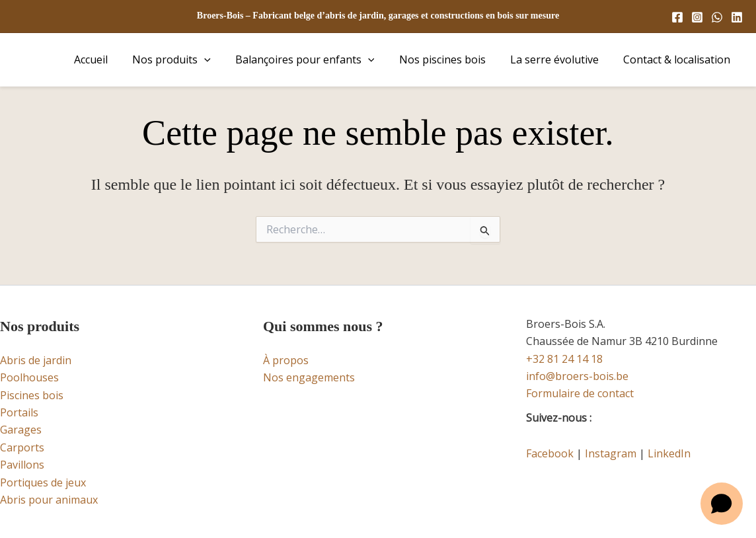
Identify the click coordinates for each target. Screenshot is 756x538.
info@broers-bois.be (577, 376)
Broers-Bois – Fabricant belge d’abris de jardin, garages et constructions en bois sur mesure (378, 16)
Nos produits (187, 59)
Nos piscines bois (451, 59)
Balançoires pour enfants (317, 59)
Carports (22, 447)
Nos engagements (309, 377)
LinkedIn (669, 453)
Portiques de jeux (43, 482)
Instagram (611, 453)
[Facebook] (677, 17)
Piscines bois (32, 395)
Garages (21, 430)
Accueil (110, 59)
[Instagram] (697, 17)
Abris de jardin (36, 360)
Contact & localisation (679, 59)
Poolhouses (29, 377)
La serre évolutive (560, 59)
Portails (19, 412)
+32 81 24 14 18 (564, 359)
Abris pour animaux (49, 500)
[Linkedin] (737, 17)
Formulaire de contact (580, 393)
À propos (286, 360)
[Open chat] (722, 504)
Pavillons (22, 465)
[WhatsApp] (717, 17)
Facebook (550, 453)
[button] (220, 59)
